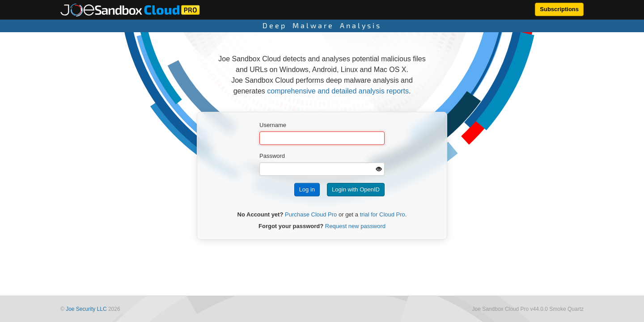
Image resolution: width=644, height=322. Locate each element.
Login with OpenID (356, 189)
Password (272, 156)
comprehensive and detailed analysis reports (338, 91)
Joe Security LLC (86, 309)
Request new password (355, 226)
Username (273, 125)
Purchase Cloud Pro (311, 214)
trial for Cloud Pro (383, 214)
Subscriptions (559, 9)
